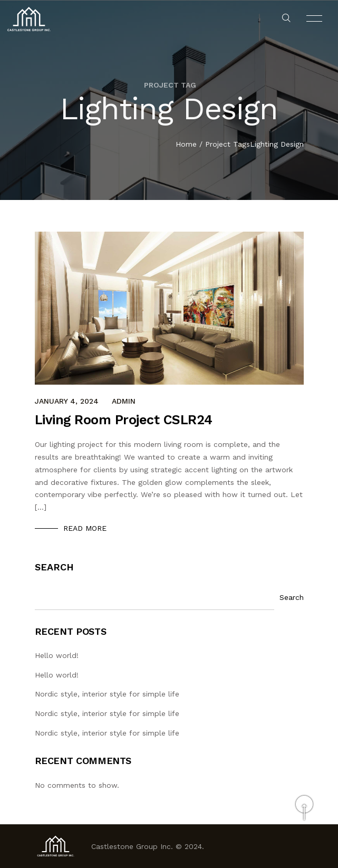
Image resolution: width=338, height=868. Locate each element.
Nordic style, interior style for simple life (107, 694)
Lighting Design (277, 145)
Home (186, 145)
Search (54, 567)
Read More (85, 528)
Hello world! (57, 655)
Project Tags (228, 145)
